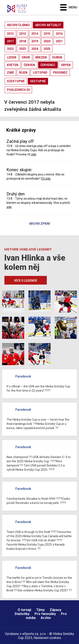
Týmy (40, 610)
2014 (35, 34)
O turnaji (24, 610)
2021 (59, 41)
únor (26, 57)
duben (57, 57)
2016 (59, 34)
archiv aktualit (48, 25)
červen (29, 65)
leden (12, 57)
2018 (23, 41)
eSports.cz (30, 634)
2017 (10, 41)
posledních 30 (18, 90)
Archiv (46, 618)
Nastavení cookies (47, 638)
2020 (47, 41)
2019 (35, 41)
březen (41, 57)
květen (13, 65)
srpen (66, 65)
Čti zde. (46, 179)
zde (34, 154)
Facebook (23, 376)
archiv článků (18, 25)
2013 (23, 34)
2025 (47, 49)
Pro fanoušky (45, 614)
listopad (40, 73)
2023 (23, 49)
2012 (10, 34)
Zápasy (56, 610)
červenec (48, 65)
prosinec (60, 73)
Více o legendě (26, 281)
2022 (10, 49)
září (10, 73)
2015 (47, 34)
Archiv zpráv (40, 224)
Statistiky (22, 614)
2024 (35, 49)
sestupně (38, 81)
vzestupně (16, 81)
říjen (23, 73)
